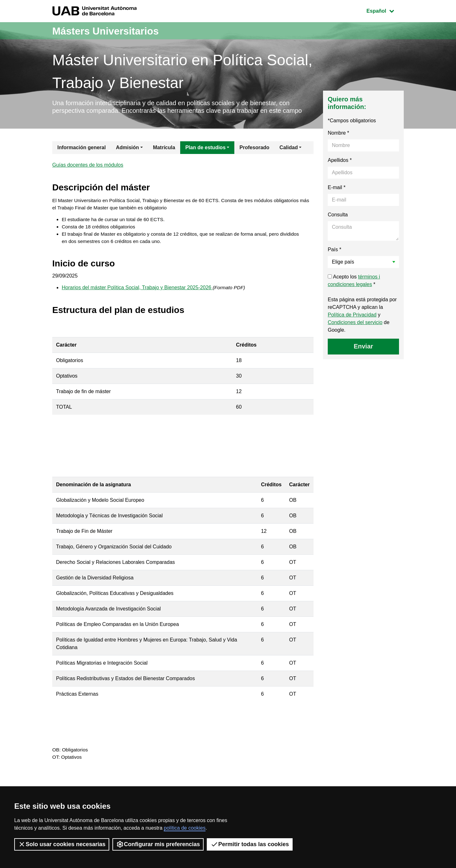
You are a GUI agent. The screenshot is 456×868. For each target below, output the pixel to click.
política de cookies (185, 828)
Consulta (338, 224)
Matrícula (164, 157)
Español (385, 10)
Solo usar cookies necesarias (62, 844)
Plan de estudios (205, 157)
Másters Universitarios (113, 31)
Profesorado (254, 157)
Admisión (127, 157)
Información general (82, 157)
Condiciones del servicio (355, 332)
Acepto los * (354, 290)
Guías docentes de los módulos (88, 175)
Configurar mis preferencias (158, 844)
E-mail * (337, 197)
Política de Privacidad (352, 325)
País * (335, 259)
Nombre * (339, 143)
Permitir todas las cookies (250, 844)
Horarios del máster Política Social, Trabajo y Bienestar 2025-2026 (137, 301)
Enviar (363, 356)
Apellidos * (340, 170)
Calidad (289, 157)
